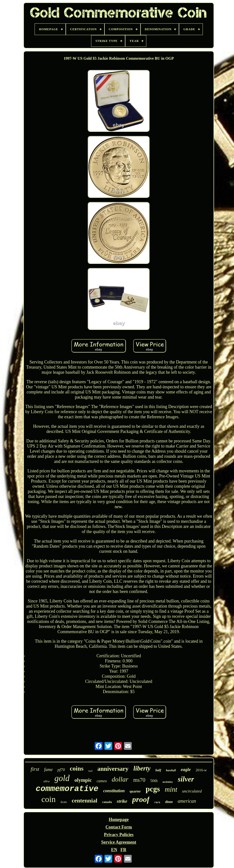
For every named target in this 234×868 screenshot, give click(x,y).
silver (186, 779)
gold (62, 778)
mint (171, 789)
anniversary (113, 769)
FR (123, 850)
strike (122, 801)
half (158, 770)
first (35, 769)
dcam (64, 802)
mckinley (168, 782)
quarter (135, 791)
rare (157, 803)
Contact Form (119, 827)
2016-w (201, 770)
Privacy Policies (119, 835)
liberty (142, 768)
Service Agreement (119, 842)
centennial (84, 801)
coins (76, 768)
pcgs (153, 789)
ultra (46, 781)
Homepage (119, 820)
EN (114, 850)
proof (141, 799)
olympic (83, 780)
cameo (102, 781)
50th (154, 781)
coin (49, 799)
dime (169, 802)
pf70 (61, 770)
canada (107, 802)
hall (90, 771)
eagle (186, 769)
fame (48, 770)
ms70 (139, 780)
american (187, 801)
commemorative (67, 789)
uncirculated (192, 791)
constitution (114, 791)
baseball (171, 770)
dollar (120, 779)
